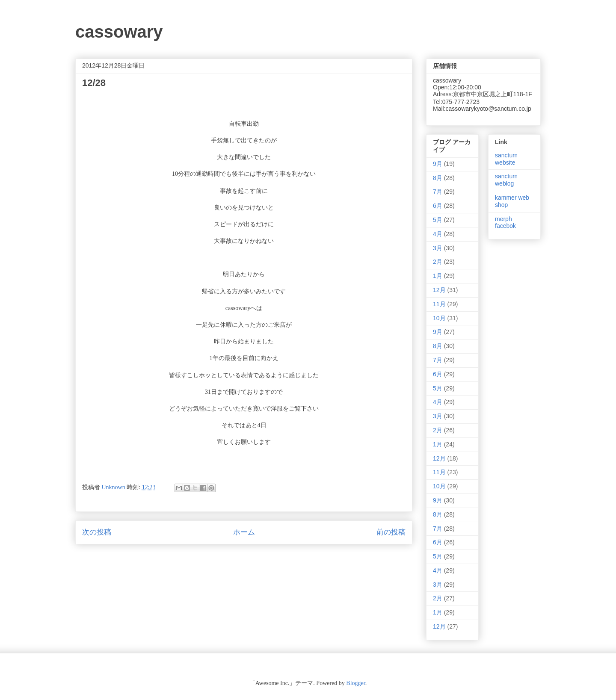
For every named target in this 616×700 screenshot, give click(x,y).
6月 (438, 206)
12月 (439, 290)
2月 (438, 262)
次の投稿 (97, 532)
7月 (438, 192)
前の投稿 (391, 532)
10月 (439, 318)
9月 (438, 164)
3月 (438, 248)
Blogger (355, 683)
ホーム (244, 532)
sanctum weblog (506, 180)
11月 (439, 304)
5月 (438, 220)
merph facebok (505, 223)
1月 (438, 276)
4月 (438, 234)
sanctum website (506, 159)
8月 (438, 178)
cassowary (119, 32)
